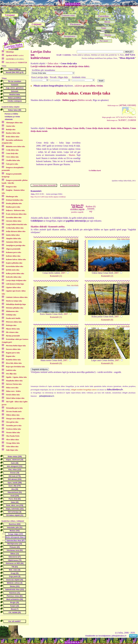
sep (91, 211)
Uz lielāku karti (95, 170)
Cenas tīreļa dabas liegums (59, 128)
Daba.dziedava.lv (16, 63)
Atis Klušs (75, 285)
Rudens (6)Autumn (91, 207)
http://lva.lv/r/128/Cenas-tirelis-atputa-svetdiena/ (48, 197)
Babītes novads (85, 100)
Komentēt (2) (107, 276)
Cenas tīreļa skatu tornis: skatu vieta (103, 128)
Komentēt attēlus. (57, 227)
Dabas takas (53, 63)
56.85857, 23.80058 (121, 120)
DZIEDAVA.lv (73, 4)
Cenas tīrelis (79, 128)
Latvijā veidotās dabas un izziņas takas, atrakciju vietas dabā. (60, 66)
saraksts (15, 55)
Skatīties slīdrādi (39, 227)
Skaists (126, 128)
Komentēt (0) (107, 320)
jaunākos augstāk (77, 212)
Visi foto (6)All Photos (77, 207)
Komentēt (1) (56, 276)
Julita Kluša (74, 239)
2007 (63, 273)
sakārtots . (89, 86)
